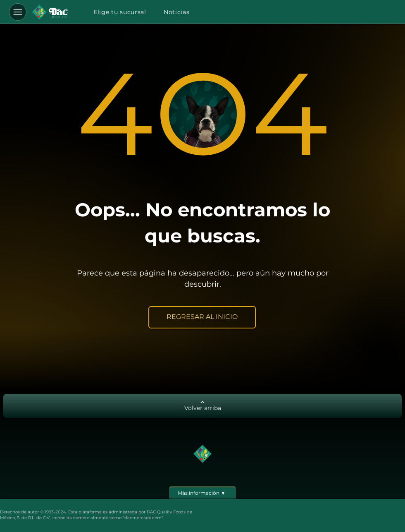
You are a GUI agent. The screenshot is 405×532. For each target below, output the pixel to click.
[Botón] (50, 12)
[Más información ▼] (202, 493)
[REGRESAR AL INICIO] (202, 317)
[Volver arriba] (202, 406)
